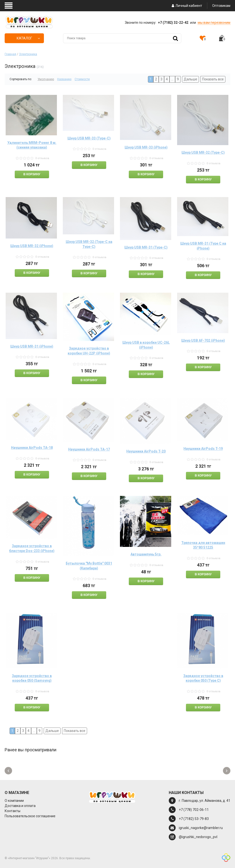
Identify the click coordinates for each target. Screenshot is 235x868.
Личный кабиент (186, 6)
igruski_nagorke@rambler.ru (201, 828)
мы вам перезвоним (214, 23)
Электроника (28, 54)
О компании (14, 801)
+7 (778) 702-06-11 (194, 810)
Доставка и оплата (20, 806)
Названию (64, 79)
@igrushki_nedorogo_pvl (198, 837)
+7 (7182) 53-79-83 (194, 819)
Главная (10, 54)
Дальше (190, 79)
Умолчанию (46, 79)
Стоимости (82, 79)
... (172, 79)
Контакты (13, 811)
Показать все (213, 79)
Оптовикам (221, 6)
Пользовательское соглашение (30, 816)
